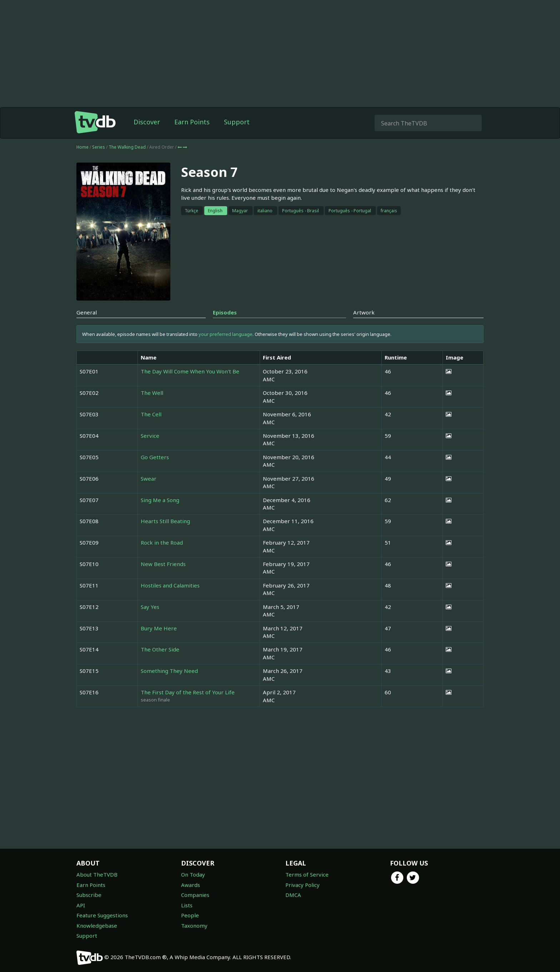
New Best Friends (163, 564)
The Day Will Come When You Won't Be (190, 371)
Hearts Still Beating (165, 521)
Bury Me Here (159, 628)
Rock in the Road (162, 542)
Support (237, 122)
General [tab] (87, 312)
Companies (195, 895)
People (190, 915)
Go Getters (155, 457)
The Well (152, 393)
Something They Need (169, 671)
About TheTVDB (97, 874)
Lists (187, 905)
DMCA (293, 895)
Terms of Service (307, 874)
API (81, 905)
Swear (149, 478)
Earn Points (192, 122)
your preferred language (226, 334)
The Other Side (160, 649)
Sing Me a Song (160, 500)
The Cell (151, 414)
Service (150, 436)
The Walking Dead (128, 147)
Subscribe (89, 895)
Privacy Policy (302, 885)
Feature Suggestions (102, 915)
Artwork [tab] (364, 312)
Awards (191, 885)
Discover (147, 122)
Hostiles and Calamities (170, 585)
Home (82, 147)
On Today (193, 874)
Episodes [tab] (225, 312)
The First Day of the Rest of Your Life (188, 692)
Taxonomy (194, 926)
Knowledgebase (97, 926)
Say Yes (150, 607)
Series (99, 147)
